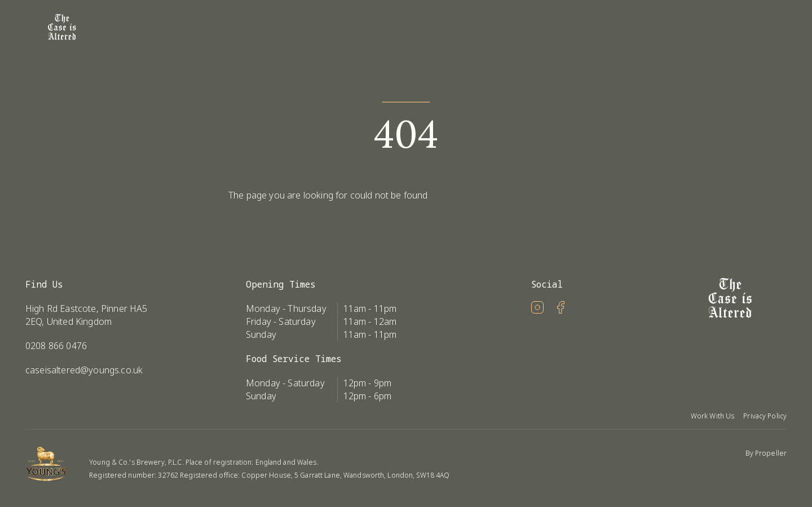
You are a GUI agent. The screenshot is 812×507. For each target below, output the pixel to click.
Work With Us (712, 416)
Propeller (771, 453)
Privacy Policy (765, 416)
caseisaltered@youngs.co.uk (84, 370)
